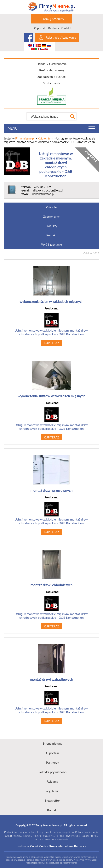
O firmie (51, 207)
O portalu (40, 28)
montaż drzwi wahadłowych (52, 679)
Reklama (53, 28)
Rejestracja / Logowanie (61, 37)
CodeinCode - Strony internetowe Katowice (58, 846)
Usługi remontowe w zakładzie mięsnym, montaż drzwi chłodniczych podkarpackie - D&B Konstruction (56, 165)
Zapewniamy (51, 217)
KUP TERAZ (51, 343)
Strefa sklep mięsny (51, 70)
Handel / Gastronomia (51, 64)
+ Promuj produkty (51, 19)
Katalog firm (45, 138)
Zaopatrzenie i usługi (52, 77)
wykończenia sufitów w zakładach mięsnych (51, 396)
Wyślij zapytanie (51, 244)
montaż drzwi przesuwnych (52, 490)
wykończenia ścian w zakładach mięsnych (51, 301)
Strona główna (52, 743)
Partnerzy (53, 762)
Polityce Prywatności (86, 860)
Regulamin (52, 791)
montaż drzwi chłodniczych (52, 585)
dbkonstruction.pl (43, 194)
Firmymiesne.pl (25, 138)
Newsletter (52, 800)
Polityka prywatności (53, 772)
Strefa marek (51, 83)
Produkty (51, 226)
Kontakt (66, 28)
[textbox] (48, 116)
